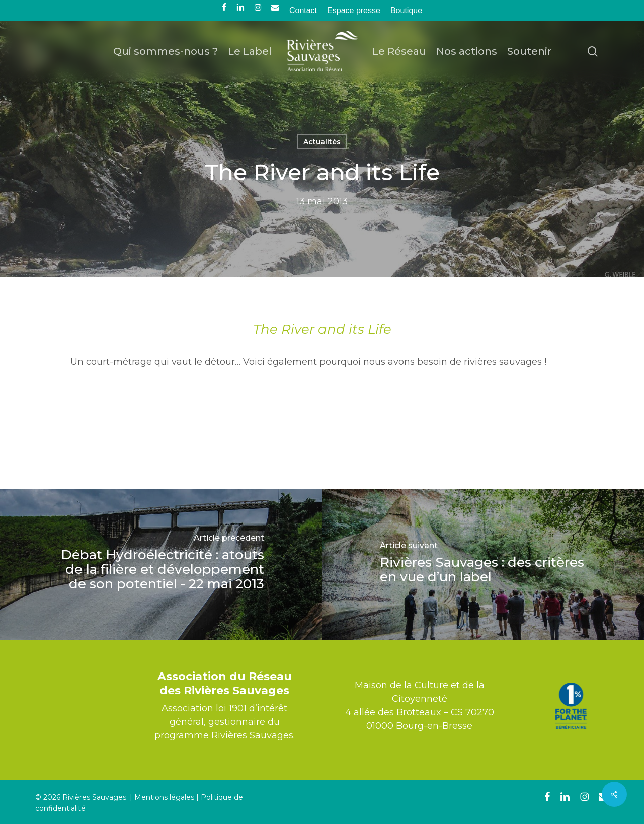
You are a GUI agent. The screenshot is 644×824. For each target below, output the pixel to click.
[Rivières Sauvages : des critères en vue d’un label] (483, 564)
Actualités (322, 142)
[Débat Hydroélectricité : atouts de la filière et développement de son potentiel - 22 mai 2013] (161, 564)
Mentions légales (164, 797)
